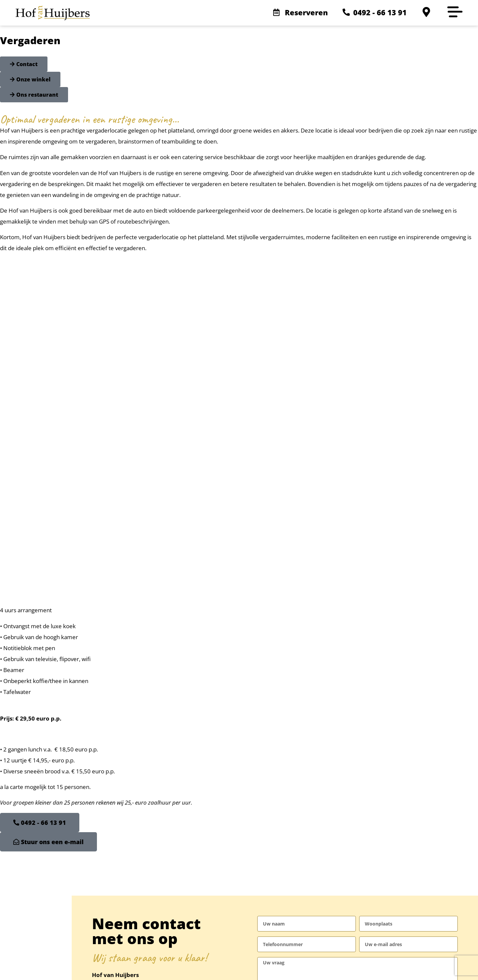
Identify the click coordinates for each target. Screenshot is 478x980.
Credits (168, 968)
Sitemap (143, 968)
